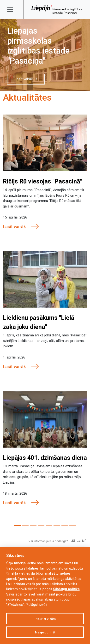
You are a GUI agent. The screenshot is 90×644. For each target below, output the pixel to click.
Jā (73, 541)
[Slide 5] (49, 525)
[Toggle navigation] (13, 10)
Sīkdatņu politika (66, 589)
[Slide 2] (25, 525)
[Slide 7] (65, 525)
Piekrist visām (45, 619)
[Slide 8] (73, 525)
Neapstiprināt (45, 632)
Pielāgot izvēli (36, 605)
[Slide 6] (57, 525)
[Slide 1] (17, 525)
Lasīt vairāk (26, 79)
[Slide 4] (41, 525)
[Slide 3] (33, 525)
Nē (84, 541)
